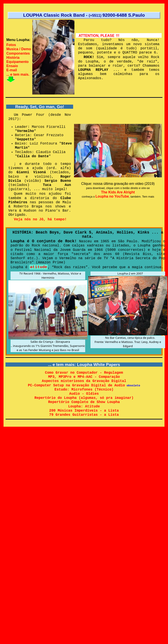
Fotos (11, 45)
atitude (38, 267)
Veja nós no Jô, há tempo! (40, 219)
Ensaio (12, 66)
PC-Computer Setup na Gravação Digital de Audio (76, 386)
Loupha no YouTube (112, 196)
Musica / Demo (19, 49)
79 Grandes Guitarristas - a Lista (84, 415)
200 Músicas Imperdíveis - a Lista (84, 411)
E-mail (12, 70)
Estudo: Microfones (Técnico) (84, 390)
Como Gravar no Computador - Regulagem (84, 373)
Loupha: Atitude (84, 407)
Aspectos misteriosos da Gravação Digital (84, 381)
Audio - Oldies (84, 394)
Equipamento (17, 62)
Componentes (18, 53)
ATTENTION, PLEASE (97, 36)
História (13, 58)
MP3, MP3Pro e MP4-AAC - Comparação (84, 377)
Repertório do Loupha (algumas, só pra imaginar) (84, 398)
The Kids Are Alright (118, 192)
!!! (117, 36)
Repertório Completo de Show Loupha (84, 403)
